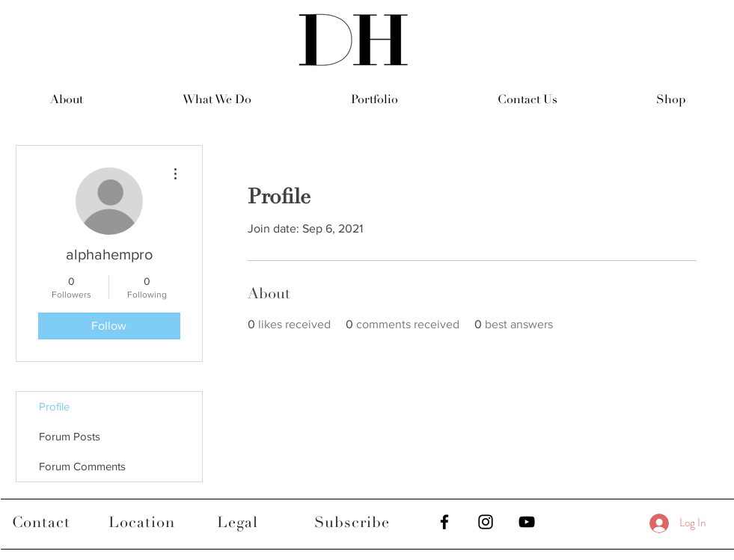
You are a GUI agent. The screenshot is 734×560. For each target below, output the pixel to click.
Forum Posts (70, 436)
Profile (54, 406)
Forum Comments (82, 466)
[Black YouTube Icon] (527, 522)
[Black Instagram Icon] (486, 522)
